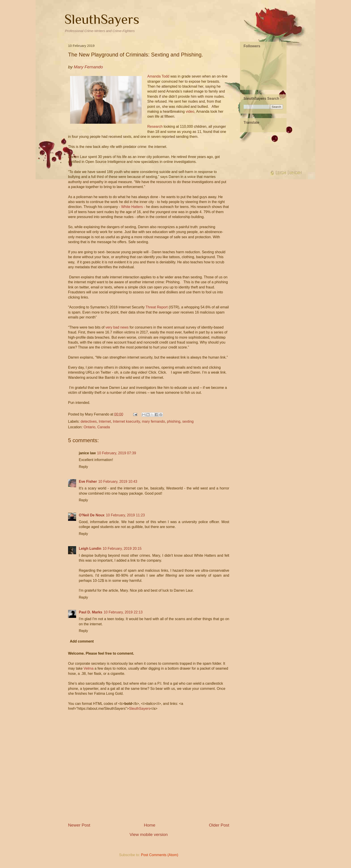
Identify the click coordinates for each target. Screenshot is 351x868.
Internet (105, 421)
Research (155, 127)
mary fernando (153, 421)
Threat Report (157, 307)
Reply (83, 467)
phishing (174, 421)
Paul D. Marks (91, 612)
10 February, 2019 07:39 (117, 453)
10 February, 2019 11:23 (125, 515)
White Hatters (132, 207)
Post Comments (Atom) (160, 855)
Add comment (82, 641)
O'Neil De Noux (92, 515)
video (190, 111)
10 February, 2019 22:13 (123, 612)
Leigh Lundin (90, 549)
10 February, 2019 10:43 (118, 482)
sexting (188, 421)
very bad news (117, 327)
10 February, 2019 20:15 (122, 549)
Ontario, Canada (97, 427)
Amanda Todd (158, 76)
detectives (89, 421)
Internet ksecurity (126, 421)
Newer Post (79, 825)
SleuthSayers (102, 19)
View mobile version (149, 834)
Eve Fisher (88, 482)
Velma (88, 668)
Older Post (219, 825)
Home (150, 825)
